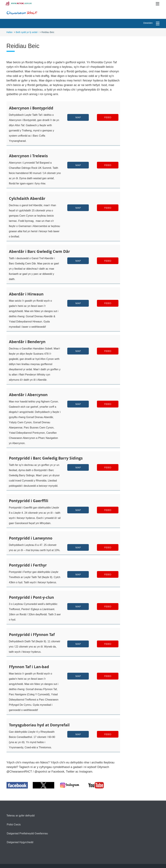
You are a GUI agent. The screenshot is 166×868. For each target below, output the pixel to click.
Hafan (10, 32)
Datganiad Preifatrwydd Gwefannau (27, 833)
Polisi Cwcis (14, 825)
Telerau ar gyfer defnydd (21, 816)
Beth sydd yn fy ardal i (27, 32)
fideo (108, 165)
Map (78, 117)
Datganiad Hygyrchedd (20, 842)
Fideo (108, 117)
